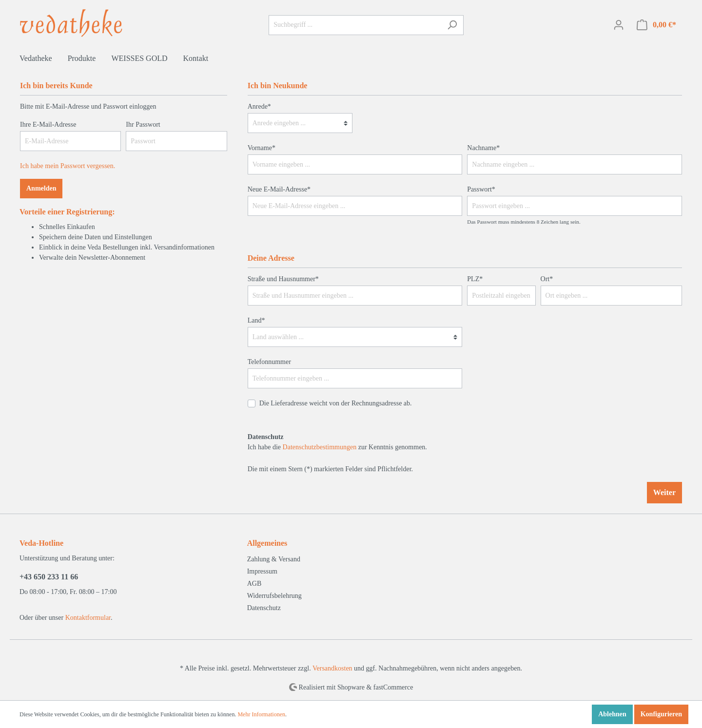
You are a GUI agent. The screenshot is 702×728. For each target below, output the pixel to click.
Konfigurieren (661, 714)
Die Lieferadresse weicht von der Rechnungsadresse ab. (336, 403)
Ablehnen (612, 714)
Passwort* (481, 189)
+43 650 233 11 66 (49, 577)
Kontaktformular (88, 618)
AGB (254, 584)
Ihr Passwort (143, 125)
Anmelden (41, 188)
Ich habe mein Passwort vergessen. (68, 166)
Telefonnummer (269, 362)
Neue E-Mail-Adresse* (279, 189)
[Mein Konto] (619, 25)
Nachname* (483, 148)
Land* (256, 320)
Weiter (664, 492)
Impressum (262, 571)
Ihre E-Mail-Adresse (48, 125)
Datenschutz (264, 608)
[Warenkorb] (657, 25)
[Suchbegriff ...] (355, 25)
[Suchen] (452, 25)
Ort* (547, 279)
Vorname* (262, 148)
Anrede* (259, 106)
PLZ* (475, 279)
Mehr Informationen (261, 714)
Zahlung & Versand (274, 559)
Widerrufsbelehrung (274, 596)
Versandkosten (332, 668)
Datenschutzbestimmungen (320, 447)
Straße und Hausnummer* (283, 279)
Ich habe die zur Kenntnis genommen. (337, 442)
